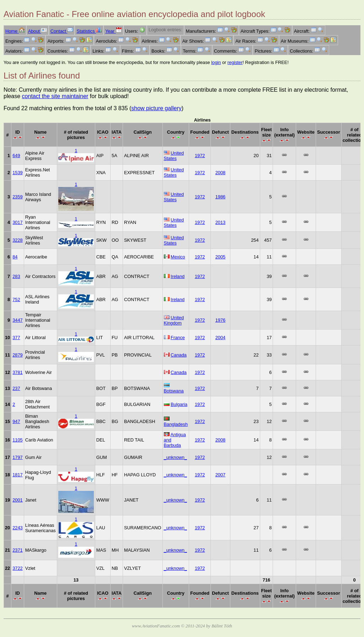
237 (16, 388)
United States (174, 156)
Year (113, 31)
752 (16, 299)
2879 (17, 355)
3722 (17, 568)
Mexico (178, 257)
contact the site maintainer (55, 96)
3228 (17, 240)
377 (16, 338)
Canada (179, 355)
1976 (220, 320)
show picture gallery (156, 108)
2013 (220, 222)
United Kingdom (174, 320)
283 (16, 276)
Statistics (89, 31)
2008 (220, 173)
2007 (220, 475)
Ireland (178, 276)
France (178, 338)
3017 (17, 222)
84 (15, 257)
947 (16, 421)
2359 (17, 197)
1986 (220, 197)
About (38, 31)
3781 (17, 372)
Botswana (174, 391)
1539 (17, 173)
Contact (62, 31)
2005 (220, 257)
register (235, 62)
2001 (17, 500)
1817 (17, 475)
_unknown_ (175, 457)
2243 (17, 528)
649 (16, 156)
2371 (17, 550)
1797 (17, 457)
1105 (17, 440)
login (216, 62)
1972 (200, 156)
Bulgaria (179, 404)
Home (15, 31)
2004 (220, 338)
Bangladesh (176, 424)
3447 (17, 320)
